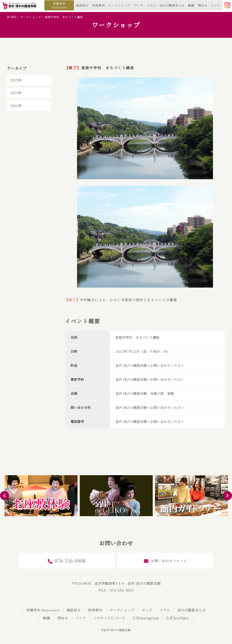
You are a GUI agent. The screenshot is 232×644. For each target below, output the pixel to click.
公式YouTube (177, 618)
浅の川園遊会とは (172, 5)
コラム (151, 5)
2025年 (16, 80)
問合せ (203, 5)
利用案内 (98, 5)
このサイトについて (109, 618)
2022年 (16, 106)
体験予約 (59, 5)
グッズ (138, 5)
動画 (191, 5)
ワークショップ (119, 5)
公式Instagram (145, 618)
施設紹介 (82, 5)
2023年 (16, 93)
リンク (216, 5)
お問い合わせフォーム (165, 561)
